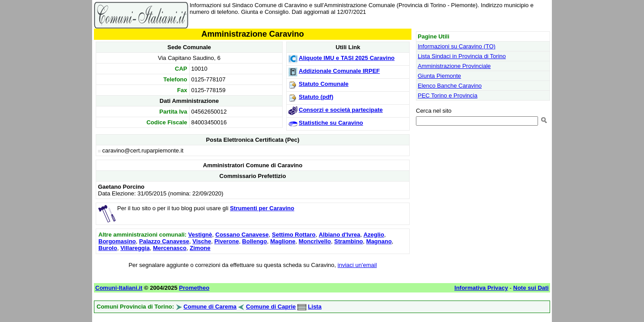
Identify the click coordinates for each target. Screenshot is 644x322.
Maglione (283, 241)
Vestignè (200, 235)
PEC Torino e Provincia (447, 95)
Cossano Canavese (242, 235)
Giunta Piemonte (439, 76)
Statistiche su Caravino (331, 123)
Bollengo (254, 241)
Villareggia (135, 248)
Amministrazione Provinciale (454, 66)
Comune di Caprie (271, 307)
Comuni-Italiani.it (119, 288)
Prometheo (194, 288)
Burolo (108, 248)
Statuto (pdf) (316, 97)
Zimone (200, 248)
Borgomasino (117, 241)
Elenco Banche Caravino (450, 86)
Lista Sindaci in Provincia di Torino (462, 56)
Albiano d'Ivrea (340, 235)
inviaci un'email (357, 265)
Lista (315, 307)
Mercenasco (170, 248)
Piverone (227, 241)
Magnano (379, 241)
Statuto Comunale (324, 84)
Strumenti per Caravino (262, 208)
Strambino (348, 241)
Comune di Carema (210, 307)
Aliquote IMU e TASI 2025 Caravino (347, 58)
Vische (202, 241)
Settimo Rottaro (294, 235)
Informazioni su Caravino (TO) (457, 46)
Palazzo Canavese (164, 241)
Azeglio (374, 235)
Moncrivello (315, 241)
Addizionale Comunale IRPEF (339, 71)
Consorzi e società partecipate (341, 110)
